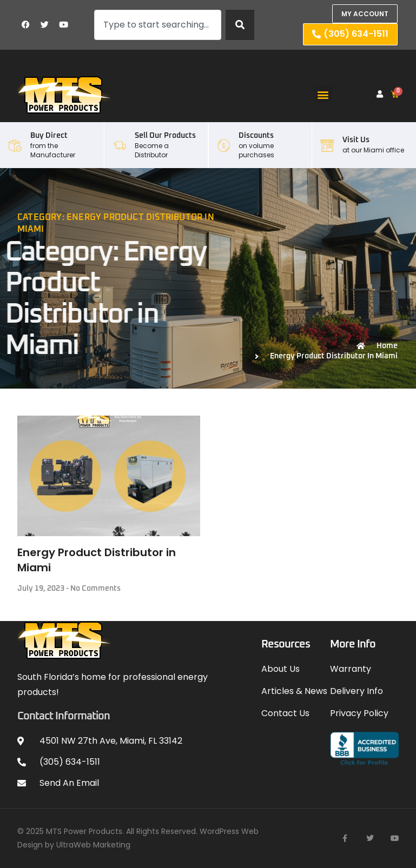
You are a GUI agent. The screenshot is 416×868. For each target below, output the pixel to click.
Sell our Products (165, 136)
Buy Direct (49, 136)
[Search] (240, 25)
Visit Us (356, 140)
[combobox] (158, 25)
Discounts (256, 136)
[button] (323, 94)
